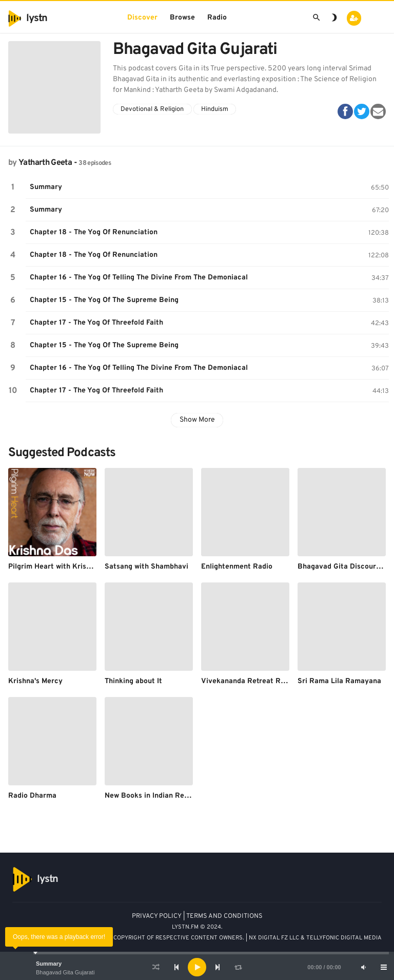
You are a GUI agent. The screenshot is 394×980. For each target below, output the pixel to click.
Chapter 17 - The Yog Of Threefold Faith (96, 323)
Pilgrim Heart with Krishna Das (61, 567)
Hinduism (215, 109)
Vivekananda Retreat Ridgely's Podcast (269, 681)
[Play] (197, 967)
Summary (49, 964)
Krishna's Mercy (35, 681)
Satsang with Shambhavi (146, 567)
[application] (197, 967)
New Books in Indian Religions (155, 796)
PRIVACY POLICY (157, 916)
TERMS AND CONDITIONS (224, 916)
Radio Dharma (32, 796)
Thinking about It (133, 681)
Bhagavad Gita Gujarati (65, 972)
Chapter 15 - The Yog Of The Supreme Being (104, 300)
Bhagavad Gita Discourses (342, 567)
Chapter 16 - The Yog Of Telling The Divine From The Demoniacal (139, 278)
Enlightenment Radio (237, 567)
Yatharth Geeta (45, 163)
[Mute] (363, 967)
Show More (197, 420)
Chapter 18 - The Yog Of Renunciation (94, 232)
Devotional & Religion (152, 109)
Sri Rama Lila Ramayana (339, 681)
